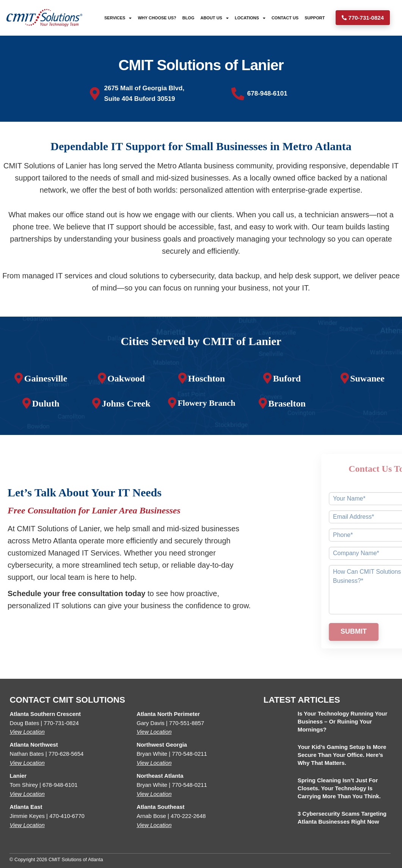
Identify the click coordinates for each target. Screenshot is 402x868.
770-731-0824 (61, 723)
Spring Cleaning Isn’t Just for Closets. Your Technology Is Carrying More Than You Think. (339, 788)
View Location (27, 732)
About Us (215, 18)
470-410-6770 (67, 816)
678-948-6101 (60, 785)
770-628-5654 (66, 754)
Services (118, 18)
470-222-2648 (188, 816)
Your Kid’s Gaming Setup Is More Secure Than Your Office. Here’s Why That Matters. (342, 755)
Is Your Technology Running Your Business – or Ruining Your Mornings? (342, 722)
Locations (250, 18)
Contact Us (285, 18)
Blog (188, 18)
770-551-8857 (187, 723)
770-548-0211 (189, 754)
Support (315, 18)
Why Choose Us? (157, 18)
